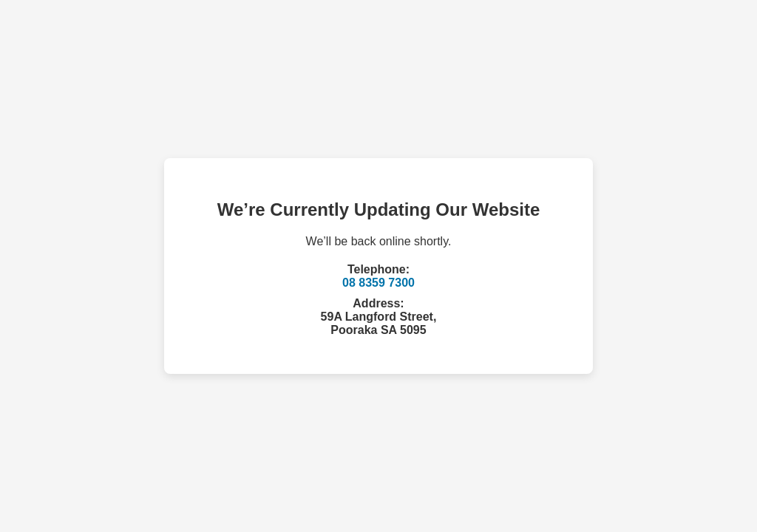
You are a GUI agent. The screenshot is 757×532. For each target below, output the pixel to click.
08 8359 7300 (378, 283)
